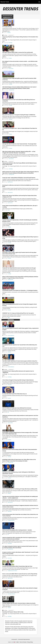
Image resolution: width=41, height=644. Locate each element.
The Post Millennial (11, 335)
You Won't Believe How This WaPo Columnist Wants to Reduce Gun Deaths (19, 603)
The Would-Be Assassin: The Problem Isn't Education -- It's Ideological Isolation (20, 290)
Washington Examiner (11, 594)
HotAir (9, 295)
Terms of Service (23, 642)
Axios (9, 210)
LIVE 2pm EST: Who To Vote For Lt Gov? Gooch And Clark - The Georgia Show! (19, 144)
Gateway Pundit (12, 90)
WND (9, 318)
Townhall (9, 310)
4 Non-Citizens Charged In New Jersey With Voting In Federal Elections (18, 380)
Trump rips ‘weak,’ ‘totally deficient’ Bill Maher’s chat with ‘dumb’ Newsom (19, 178)
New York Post (11, 69)
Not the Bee (10, 543)
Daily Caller (10, 385)
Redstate (10, 134)
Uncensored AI (14, 639)
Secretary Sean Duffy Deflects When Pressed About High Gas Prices (17, 566)
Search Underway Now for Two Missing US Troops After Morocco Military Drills (20, 489)
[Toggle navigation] (39, 2)
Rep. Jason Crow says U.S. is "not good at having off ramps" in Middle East (19, 115)
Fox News (10, 58)
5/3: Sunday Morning (7, 27)
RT (8, 412)
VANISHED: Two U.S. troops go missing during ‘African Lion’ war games (18, 313)
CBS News (9, 33)
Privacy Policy (30, 642)
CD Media (11, 148)
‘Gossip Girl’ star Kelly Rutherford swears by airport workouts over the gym (19, 268)
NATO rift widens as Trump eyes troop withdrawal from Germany (17, 408)
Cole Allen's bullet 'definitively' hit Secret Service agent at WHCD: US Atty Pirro (20, 361)
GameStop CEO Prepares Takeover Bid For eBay (13, 612)
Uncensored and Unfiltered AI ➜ (7, 17)
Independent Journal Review (12, 571)
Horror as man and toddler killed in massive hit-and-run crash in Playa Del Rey (20, 574)
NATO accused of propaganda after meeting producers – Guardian (17, 530)
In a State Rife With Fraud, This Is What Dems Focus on (15, 394)
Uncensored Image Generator (24, 639)
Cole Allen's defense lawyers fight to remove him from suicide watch (18, 52)
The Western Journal (11, 520)
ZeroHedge (10, 43)
